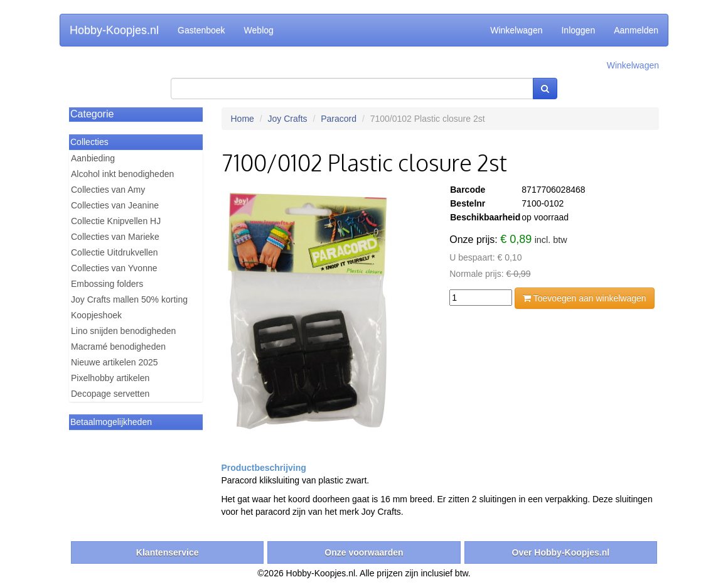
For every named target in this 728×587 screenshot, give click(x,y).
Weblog (259, 30)
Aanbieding (93, 158)
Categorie (92, 114)
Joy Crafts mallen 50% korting (129, 299)
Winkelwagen (516, 30)
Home (243, 119)
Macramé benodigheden (118, 347)
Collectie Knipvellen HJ (116, 221)
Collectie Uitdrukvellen (115, 252)
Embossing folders (107, 284)
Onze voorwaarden (364, 552)
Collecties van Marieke (115, 237)
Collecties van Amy (108, 190)
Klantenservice (168, 552)
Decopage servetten (110, 394)
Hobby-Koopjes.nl (114, 30)
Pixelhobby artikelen (110, 378)
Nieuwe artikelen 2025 (115, 362)
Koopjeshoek (96, 315)
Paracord (339, 119)
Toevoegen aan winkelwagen (584, 298)
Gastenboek (201, 30)
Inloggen (578, 30)
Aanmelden (636, 30)
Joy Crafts (288, 119)
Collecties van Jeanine (115, 205)
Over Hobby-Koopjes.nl (561, 552)
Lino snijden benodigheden (123, 331)
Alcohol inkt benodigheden (122, 174)
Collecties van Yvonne (114, 268)
